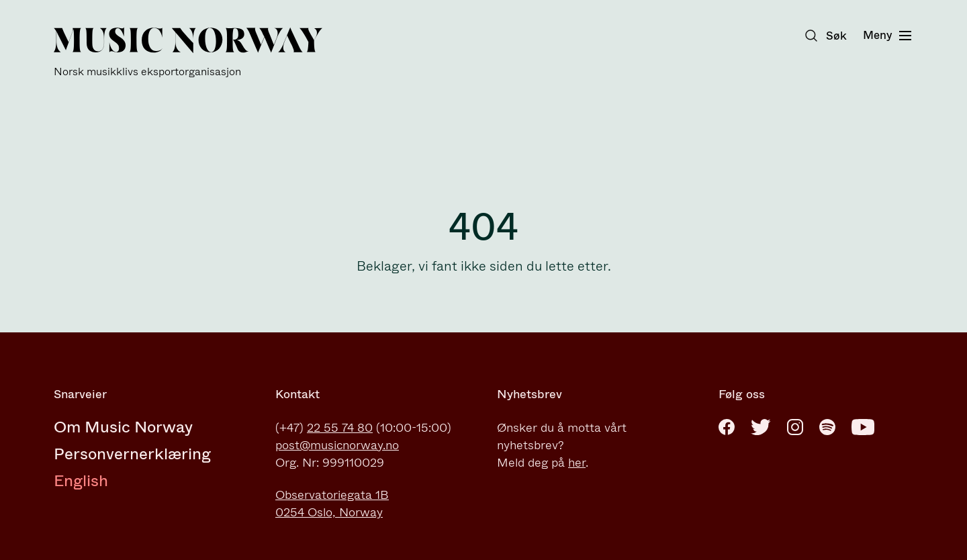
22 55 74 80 (340, 428)
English (81, 481)
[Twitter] (761, 427)
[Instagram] (795, 427)
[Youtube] (863, 427)
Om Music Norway (123, 427)
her (577, 463)
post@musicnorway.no (337, 445)
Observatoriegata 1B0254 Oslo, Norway (332, 504)
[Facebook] (727, 427)
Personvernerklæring (132, 454)
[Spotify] (827, 427)
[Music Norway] (188, 53)
